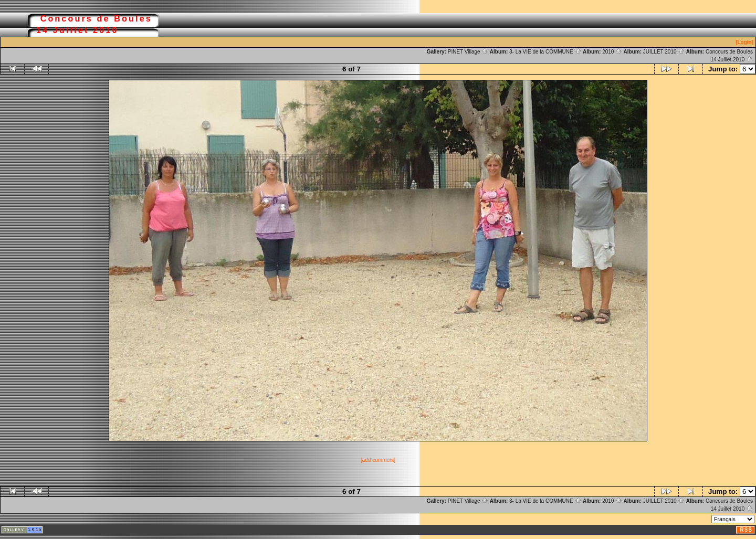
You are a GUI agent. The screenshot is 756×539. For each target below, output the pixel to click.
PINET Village (468, 52)
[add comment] (378, 460)
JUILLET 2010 (664, 52)
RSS (746, 530)
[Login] (744, 42)
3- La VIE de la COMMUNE (545, 52)
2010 (612, 52)
